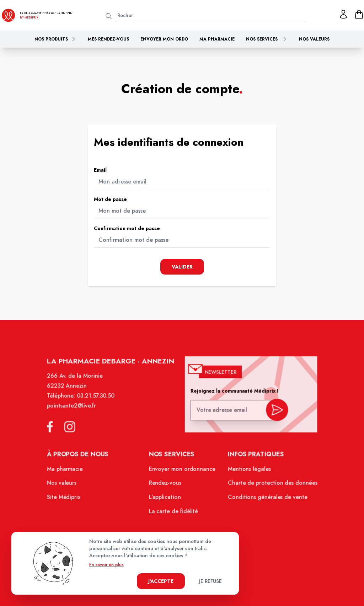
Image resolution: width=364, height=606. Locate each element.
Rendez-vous (165, 485)
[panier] (359, 14)
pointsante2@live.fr (74, 409)
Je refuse (210, 581)
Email (100, 170)
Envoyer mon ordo (164, 39)
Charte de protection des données (270, 485)
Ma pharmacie (217, 39)
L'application (165, 499)
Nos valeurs (314, 39)
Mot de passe (110, 199)
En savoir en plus (106, 565)
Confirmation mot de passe (127, 228)
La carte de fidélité (174, 512)
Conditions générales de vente (266, 499)
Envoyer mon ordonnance (182, 471)
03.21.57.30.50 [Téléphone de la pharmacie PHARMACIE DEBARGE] (98, 400)
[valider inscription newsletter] (275, 412)
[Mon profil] (343, 14)
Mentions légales (248, 471)
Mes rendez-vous (108, 39)
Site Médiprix (66, 499)
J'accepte (161, 581)
